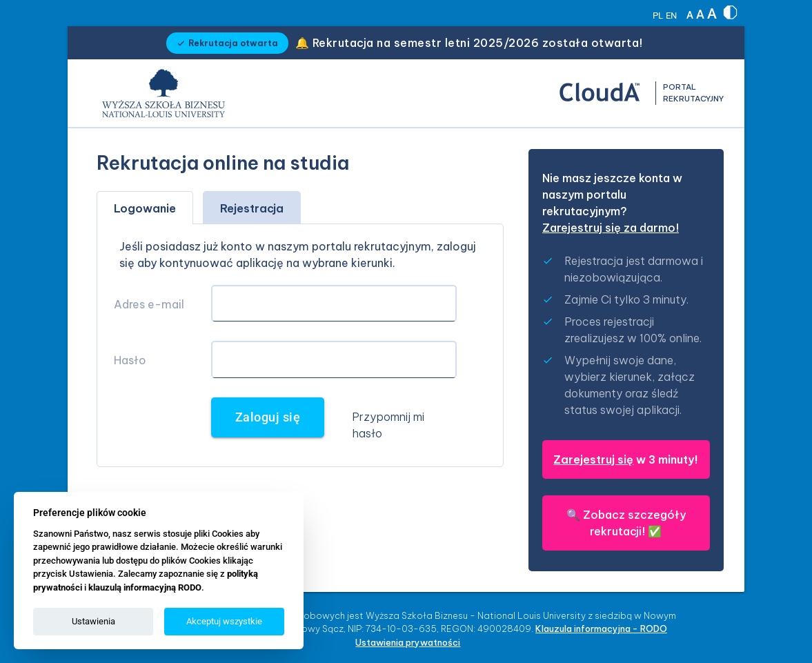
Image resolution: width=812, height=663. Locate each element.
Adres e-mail (149, 304)
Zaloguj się (268, 417)
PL (658, 16)
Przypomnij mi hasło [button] (388, 425)
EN (671, 16)
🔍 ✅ (626, 523)
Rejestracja (252, 208)
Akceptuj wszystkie (224, 621)
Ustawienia (93, 621)
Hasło (130, 360)
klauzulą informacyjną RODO (145, 587)
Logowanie (145, 208)
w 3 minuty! (626, 459)
